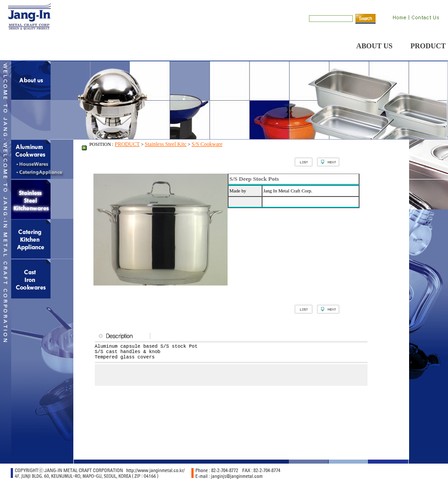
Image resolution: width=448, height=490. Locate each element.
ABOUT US (374, 46)
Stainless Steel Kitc (166, 144)
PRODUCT (428, 46)
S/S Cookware (207, 144)
